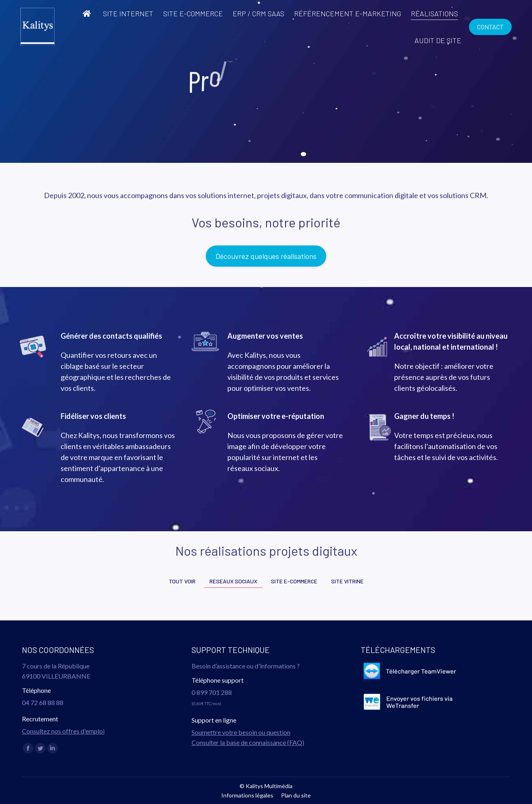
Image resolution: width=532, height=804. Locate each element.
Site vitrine (347, 581)
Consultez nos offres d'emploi (63, 731)
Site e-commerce (294, 581)
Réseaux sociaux (233, 581)
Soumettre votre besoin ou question (241, 732)
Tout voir (182, 581)
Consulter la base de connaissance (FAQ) (248, 742)
